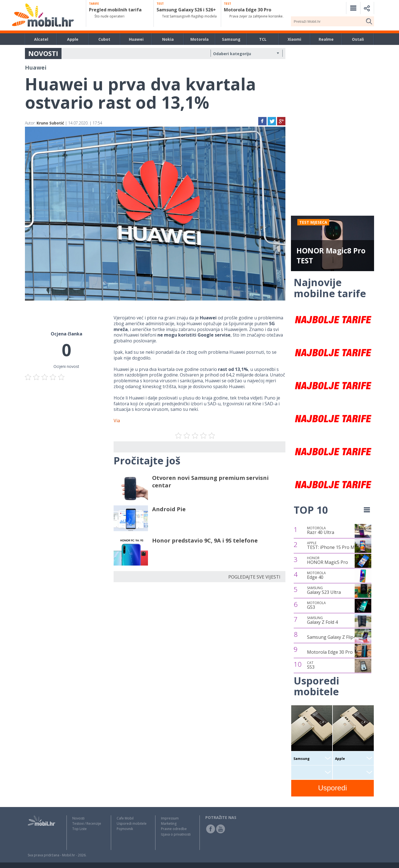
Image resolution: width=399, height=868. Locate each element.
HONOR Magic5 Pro (328, 561)
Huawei (136, 39)
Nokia (168, 39)
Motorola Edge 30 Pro (330, 652)
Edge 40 (316, 576)
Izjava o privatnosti (176, 834)
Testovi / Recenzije (87, 824)
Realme (326, 39)
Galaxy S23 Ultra (324, 590)
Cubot (104, 39)
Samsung (231, 39)
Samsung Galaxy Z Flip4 (331, 637)
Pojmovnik (125, 829)
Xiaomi (294, 39)
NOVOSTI (43, 53)
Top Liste (80, 829)
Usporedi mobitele (132, 824)
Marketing (169, 824)
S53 (311, 665)
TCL (263, 39)
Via (117, 421)
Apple (73, 39)
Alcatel (41, 39)
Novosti (78, 818)
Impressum (170, 818)
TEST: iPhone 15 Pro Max (333, 546)
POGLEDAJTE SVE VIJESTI (254, 577)
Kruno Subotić (50, 123)
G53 (316, 605)
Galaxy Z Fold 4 (322, 620)
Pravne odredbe (174, 829)
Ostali (358, 39)
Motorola (199, 39)
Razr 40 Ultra (321, 531)
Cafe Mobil (125, 818)
